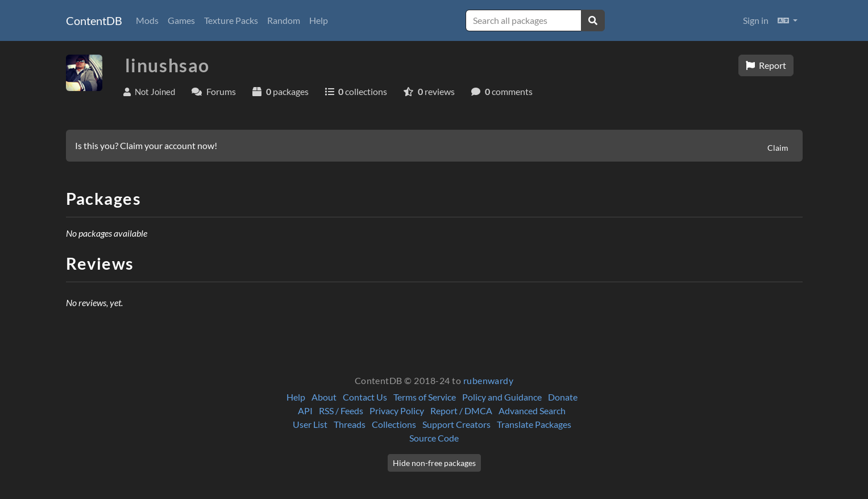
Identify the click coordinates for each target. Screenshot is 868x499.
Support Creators (456, 424)
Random (284, 20)
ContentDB (94, 20)
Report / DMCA (461, 411)
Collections (394, 424)
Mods (147, 20)
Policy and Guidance (502, 397)
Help (319, 20)
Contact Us (365, 397)
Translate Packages (534, 424)
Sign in (756, 20)
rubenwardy (489, 380)
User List (310, 424)
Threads (350, 424)
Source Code (434, 438)
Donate (563, 397)
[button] (788, 20)
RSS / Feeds (341, 411)
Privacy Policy (397, 411)
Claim (778, 148)
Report (766, 65)
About (324, 397)
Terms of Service (425, 397)
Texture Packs (231, 20)
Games (181, 20)
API (305, 411)
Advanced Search (532, 411)
